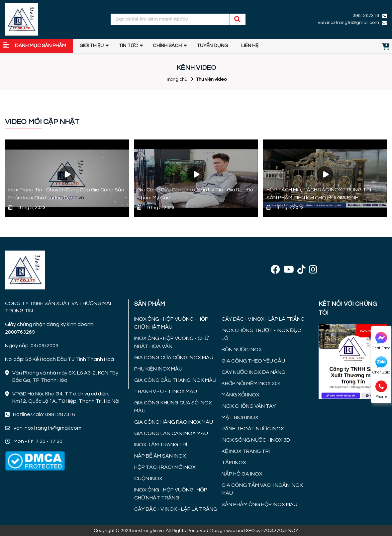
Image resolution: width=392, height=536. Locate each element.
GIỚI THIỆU (92, 46)
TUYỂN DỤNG (212, 46)
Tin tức (128, 46)
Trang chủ (177, 79)
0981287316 (366, 16)
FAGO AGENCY (280, 530)
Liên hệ (250, 46)
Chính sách (167, 46)
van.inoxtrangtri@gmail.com (348, 23)
